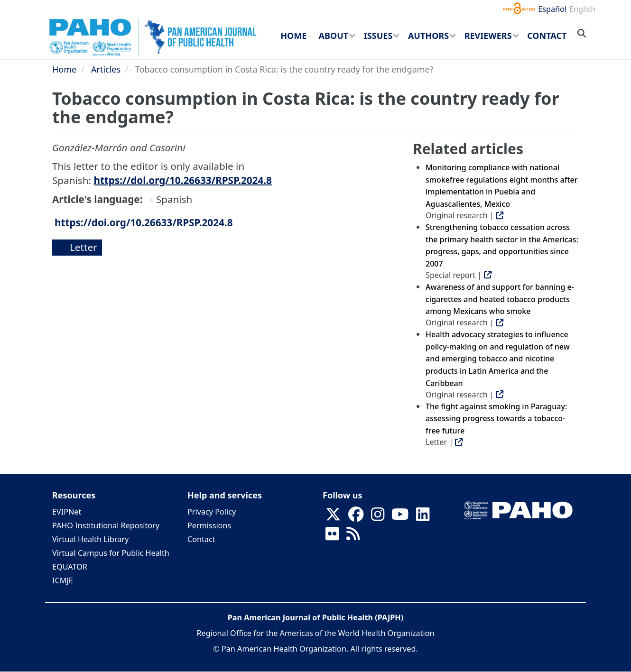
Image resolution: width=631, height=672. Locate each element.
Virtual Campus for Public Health (111, 553)
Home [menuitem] (293, 36)
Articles (106, 69)
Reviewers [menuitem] (488, 36)
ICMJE (63, 580)
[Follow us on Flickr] (332, 536)
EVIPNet (67, 512)
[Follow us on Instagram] (378, 517)
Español (552, 9)
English (582, 9)
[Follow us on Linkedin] (423, 517)
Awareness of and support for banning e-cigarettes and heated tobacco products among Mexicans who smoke (500, 299)
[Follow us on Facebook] (356, 517)
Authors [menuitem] (428, 36)
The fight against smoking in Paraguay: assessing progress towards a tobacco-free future (496, 419)
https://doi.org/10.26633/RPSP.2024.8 (182, 180)
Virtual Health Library (90, 539)
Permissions (209, 525)
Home (64, 69)
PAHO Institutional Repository (106, 525)
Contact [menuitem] (547, 36)
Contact (201, 539)
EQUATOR (70, 567)
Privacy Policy (212, 512)
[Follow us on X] (333, 517)
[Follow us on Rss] (353, 536)
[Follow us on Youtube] (400, 517)
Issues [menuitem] (378, 36)
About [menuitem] (334, 36)
